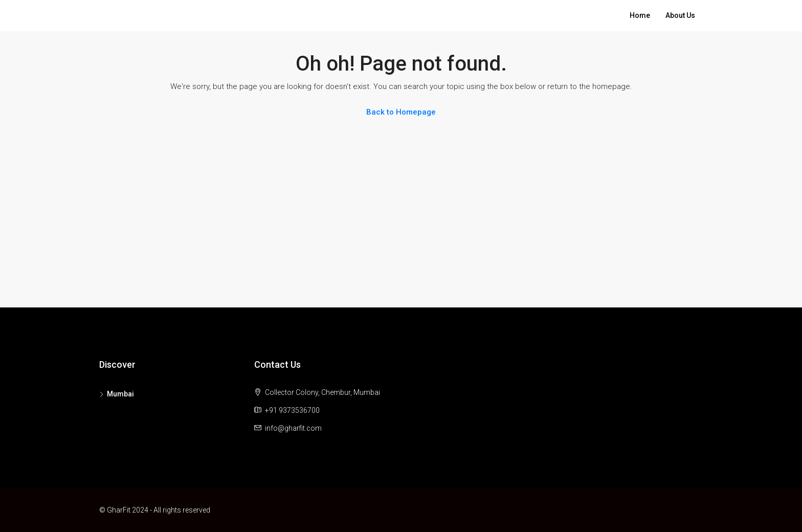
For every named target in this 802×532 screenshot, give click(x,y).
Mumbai (120, 394)
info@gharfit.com (293, 428)
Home (640, 15)
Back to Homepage (401, 112)
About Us (680, 15)
